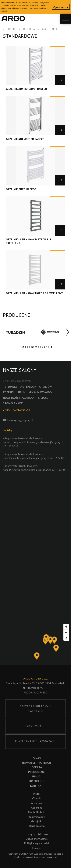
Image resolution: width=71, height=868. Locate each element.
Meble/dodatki (37, 812)
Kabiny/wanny (37, 817)
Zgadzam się (61, 7)
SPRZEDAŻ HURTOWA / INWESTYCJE (36, 709)
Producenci (37, 772)
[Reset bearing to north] (66, 638)
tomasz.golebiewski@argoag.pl (45, 442)
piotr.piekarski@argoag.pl (35, 458)
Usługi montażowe (37, 839)
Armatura (37, 803)
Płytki (37, 794)
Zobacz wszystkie (38, 347)
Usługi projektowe (37, 834)
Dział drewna (37, 826)
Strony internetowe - (41, 857)
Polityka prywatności (37, 843)
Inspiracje (37, 781)
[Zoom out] (66, 632)
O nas (37, 758)
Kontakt (37, 786)
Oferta (37, 767)
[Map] (35, 643)
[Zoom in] (66, 627)
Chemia (37, 798)
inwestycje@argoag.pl (20, 420)
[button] (67, 332)
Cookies (37, 848)
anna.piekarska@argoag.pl (36, 470)
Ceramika (37, 808)
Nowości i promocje (37, 763)
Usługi (37, 776)
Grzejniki (37, 821)
